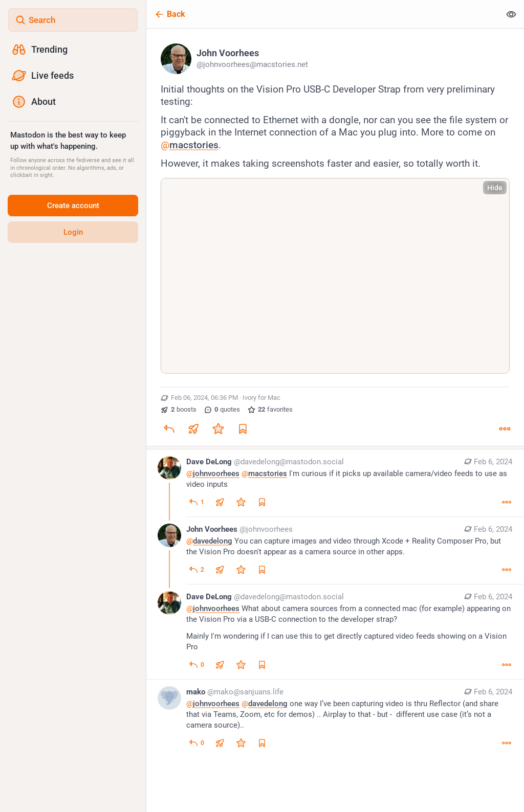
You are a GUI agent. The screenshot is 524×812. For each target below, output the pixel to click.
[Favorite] (218, 428)
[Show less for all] (511, 14)
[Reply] (169, 428)
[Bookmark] (243, 428)
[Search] (73, 20)
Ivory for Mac (261, 398)
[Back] (323, 14)
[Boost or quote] (193, 428)
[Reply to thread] (196, 502)
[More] (505, 428)
